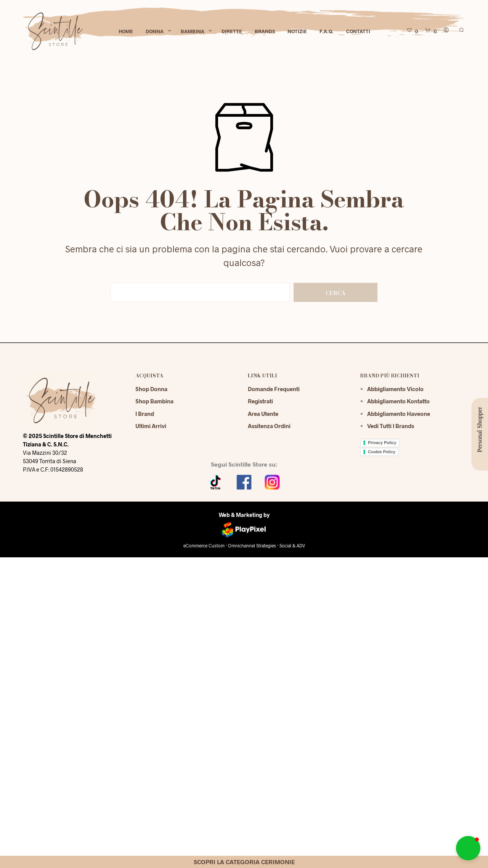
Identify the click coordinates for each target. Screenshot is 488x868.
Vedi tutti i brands (391, 426)
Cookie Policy (382, 452)
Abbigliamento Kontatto (398, 401)
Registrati (260, 401)
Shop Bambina (154, 401)
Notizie (297, 31)
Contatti (358, 31)
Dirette (232, 31)
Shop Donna (151, 389)
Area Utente (263, 414)
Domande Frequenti (274, 389)
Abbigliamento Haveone (399, 414)
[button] (468, 848)
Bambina (193, 31)
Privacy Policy (382, 443)
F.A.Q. (327, 31)
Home (126, 31)
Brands (265, 31)
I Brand (145, 414)
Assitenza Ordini (269, 426)
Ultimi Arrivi (151, 426)
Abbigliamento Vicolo (395, 389)
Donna (155, 31)
